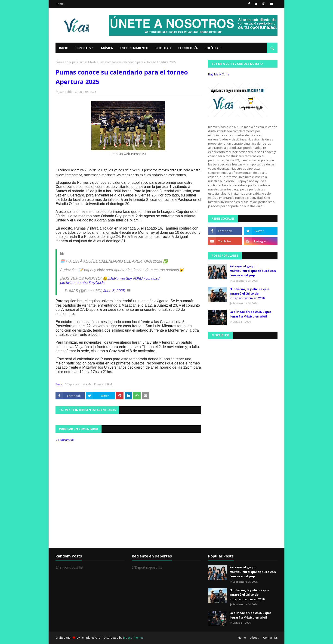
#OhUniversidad (146, 278)
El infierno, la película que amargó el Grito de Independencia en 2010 (249, 294)
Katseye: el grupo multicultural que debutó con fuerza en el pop (253, 271)
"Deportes (72, 384)
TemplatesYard (91, 638)
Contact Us (270, 638)
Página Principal (66, 62)
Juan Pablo (66, 92)
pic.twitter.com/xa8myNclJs (82, 283)
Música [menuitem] (107, 48)
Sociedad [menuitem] (163, 48)
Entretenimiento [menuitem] (134, 48)
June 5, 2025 (114, 291)
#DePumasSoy (120, 278)
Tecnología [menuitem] (188, 48)
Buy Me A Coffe (219, 74)
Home (60, 4)
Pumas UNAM (88, 62)
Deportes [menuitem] (83, 48)
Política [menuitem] (212, 48)
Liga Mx (86, 384)
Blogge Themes (133, 638)
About (254, 638)
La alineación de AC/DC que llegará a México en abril (250, 314)
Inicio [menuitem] (64, 48)
